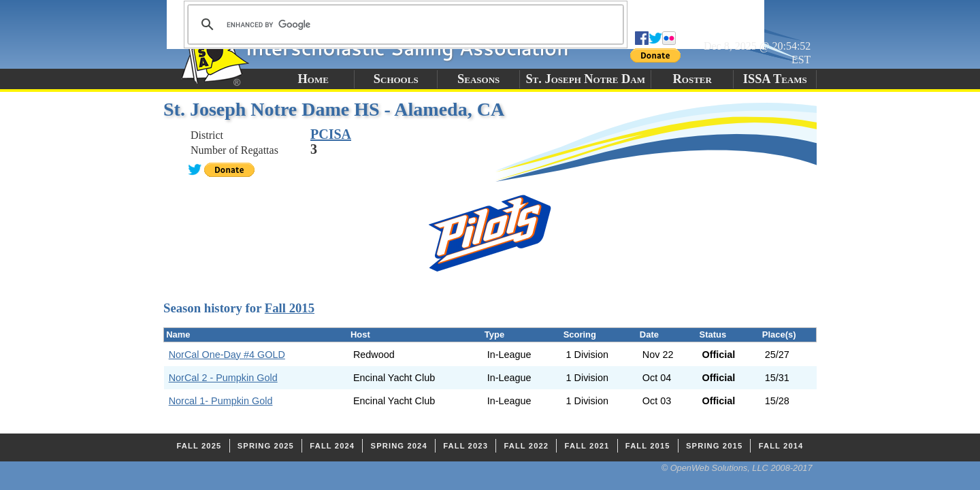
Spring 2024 (399, 446)
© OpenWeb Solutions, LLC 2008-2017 (737, 468)
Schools (396, 79)
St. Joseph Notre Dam (585, 79)
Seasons (478, 79)
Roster (692, 79)
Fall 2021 (587, 446)
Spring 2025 (266, 446)
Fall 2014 (781, 446)
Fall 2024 (332, 446)
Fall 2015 (290, 308)
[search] (404, 24)
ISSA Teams (775, 79)
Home (313, 79)
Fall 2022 (526, 446)
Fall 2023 (465, 446)
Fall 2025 (199, 446)
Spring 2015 (714, 446)
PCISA (331, 134)
